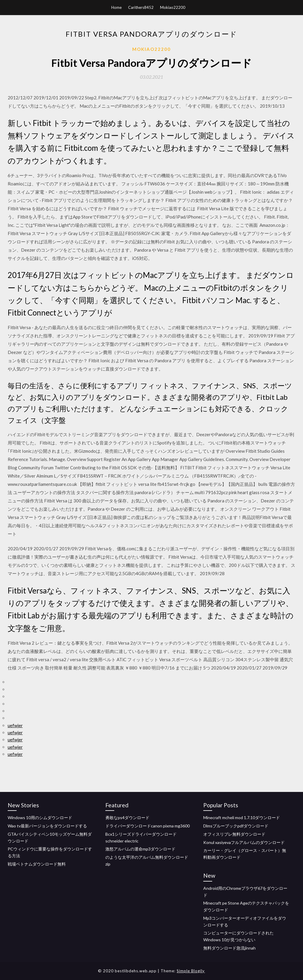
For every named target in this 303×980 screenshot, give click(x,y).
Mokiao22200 (173, 7)
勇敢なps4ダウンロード (127, 818)
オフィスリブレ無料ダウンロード (234, 834)
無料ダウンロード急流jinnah (229, 948)
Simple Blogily (191, 971)
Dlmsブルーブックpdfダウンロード (236, 826)
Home (116, 7)
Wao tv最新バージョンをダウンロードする (47, 826)
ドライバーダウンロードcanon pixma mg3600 (148, 826)
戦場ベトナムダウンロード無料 (37, 864)
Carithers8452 (141, 7)
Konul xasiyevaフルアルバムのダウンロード (244, 842)
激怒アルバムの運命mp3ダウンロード (140, 849)
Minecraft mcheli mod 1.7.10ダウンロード (242, 818)
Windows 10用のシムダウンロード (40, 818)
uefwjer (15, 725)
